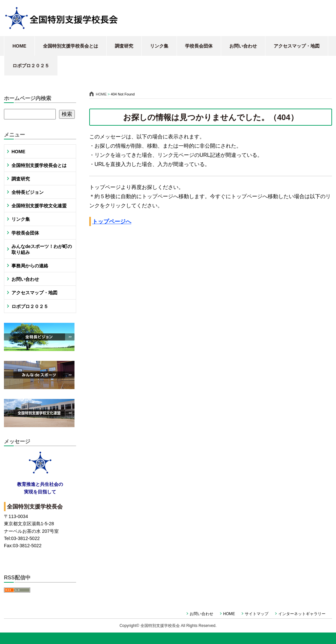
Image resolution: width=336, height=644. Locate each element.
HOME (19, 46)
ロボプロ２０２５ (31, 66)
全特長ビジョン (28, 192)
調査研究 (124, 46)
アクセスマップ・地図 (297, 46)
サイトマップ (257, 614)
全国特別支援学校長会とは (71, 46)
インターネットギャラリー (302, 614)
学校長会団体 (199, 46)
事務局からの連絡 (30, 266)
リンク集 (159, 46)
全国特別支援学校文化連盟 (39, 206)
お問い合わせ (243, 46)
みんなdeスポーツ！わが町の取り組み (42, 249)
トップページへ (112, 222)
